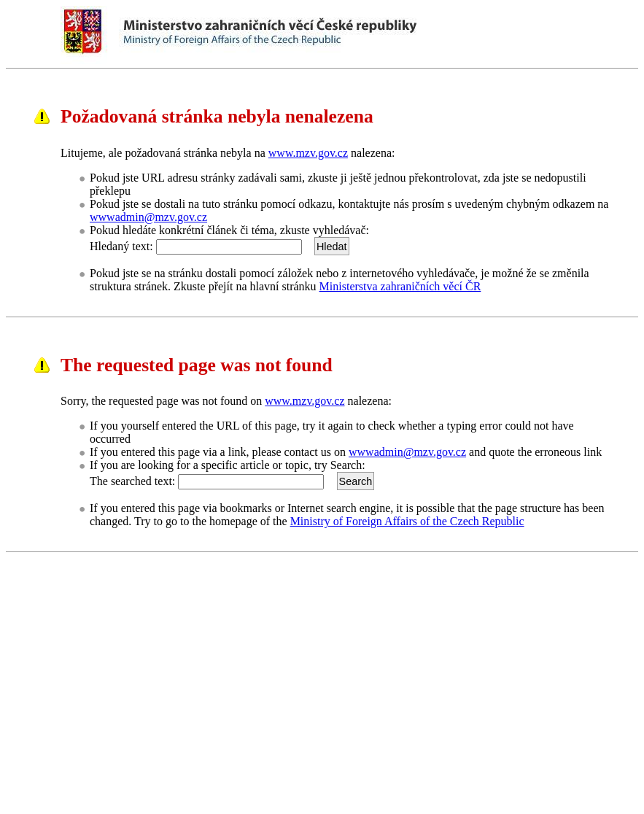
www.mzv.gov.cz (308, 153)
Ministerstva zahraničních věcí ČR (400, 286)
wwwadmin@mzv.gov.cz (148, 217)
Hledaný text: (121, 246)
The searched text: (132, 481)
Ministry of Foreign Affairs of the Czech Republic (407, 521)
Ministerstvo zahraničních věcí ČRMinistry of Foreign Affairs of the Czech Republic (352, 35)
